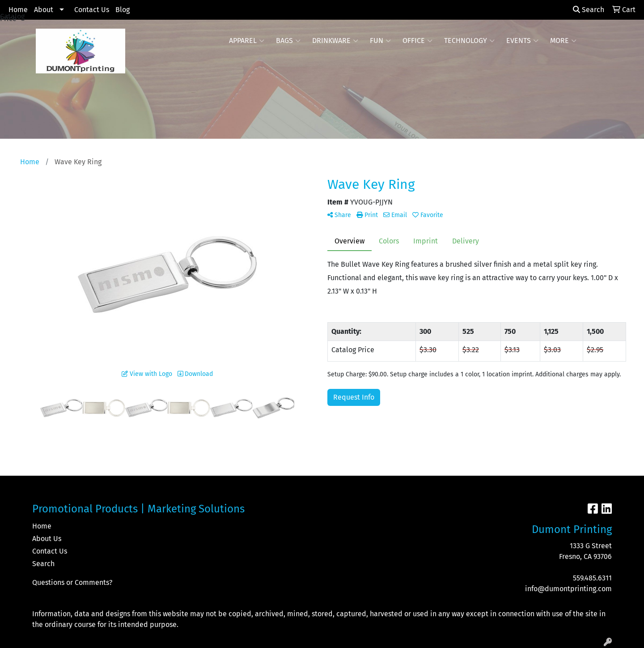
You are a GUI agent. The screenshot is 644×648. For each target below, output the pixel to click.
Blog (123, 10)
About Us (47, 539)
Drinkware (335, 41)
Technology (469, 41)
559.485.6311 (592, 578)
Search (589, 10)
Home (18, 10)
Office (417, 41)
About (44, 10)
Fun (380, 41)
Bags (288, 41)
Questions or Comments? (72, 582)
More (563, 41)
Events (522, 41)
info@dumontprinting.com (568, 589)
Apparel (247, 41)
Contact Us (92, 10)
